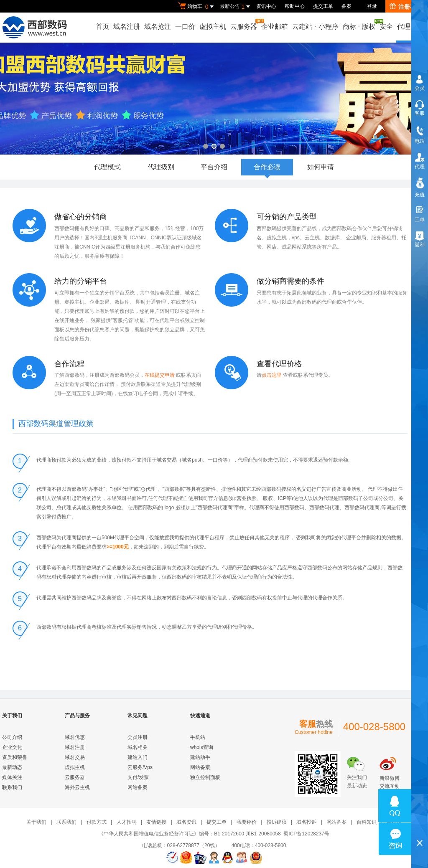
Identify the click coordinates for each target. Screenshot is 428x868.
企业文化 (12, 747)
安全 (386, 27)
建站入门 (138, 757)
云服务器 (244, 24)
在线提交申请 (160, 375)
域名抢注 (158, 27)
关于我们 (36, 822)
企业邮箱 (275, 27)
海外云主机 (77, 787)
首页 (102, 27)
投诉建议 (277, 822)
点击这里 (272, 375)
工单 (420, 220)
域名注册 (127, 27)
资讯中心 (266, 6)
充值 (420, 195)
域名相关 (138, 747)
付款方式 (97, 822)
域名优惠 (75, 737)
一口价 (185, 27)
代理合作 (410, 27)
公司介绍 (12, 737)
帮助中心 (295, 6)
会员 (420, 88)
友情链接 (156, 822)
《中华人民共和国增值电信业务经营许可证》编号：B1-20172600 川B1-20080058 (190, 834)
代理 (420, 167)
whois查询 (202, 747)
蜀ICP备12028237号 (306, 834)
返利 (420, 245)
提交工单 (323, 6)
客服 (420, 113)
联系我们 (12, 787)
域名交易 (75, 757)
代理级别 (161, 167)
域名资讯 (186, 822)
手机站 (198, 737)
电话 (420, 141)
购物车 (197, 7)
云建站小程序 (315, 27)
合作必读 (267, 169)
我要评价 (247, 822)
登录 (372, 6)
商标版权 (359, 25)
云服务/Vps (140, 767)
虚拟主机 (213, 27)
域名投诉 (306, 822)
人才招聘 (127, 822)
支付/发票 (138, 777)
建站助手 (200, 757)
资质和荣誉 (15, 757)
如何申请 (321, 167)
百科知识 (367, 822)
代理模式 (107, 167)
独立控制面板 (205, 777)
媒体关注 (12, 777)
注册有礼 (406, 7)
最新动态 (12, 767)
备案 (346, 6)
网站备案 (138, 787)
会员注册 (138, 737)
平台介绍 (214, 167)
